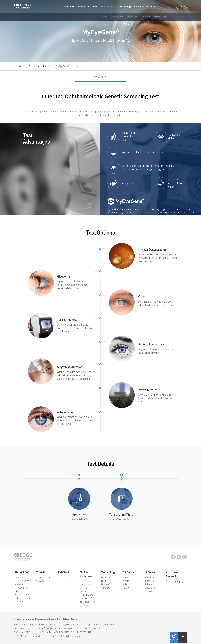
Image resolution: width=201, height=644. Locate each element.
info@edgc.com (50, 628)
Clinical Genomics (37, 66)
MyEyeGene (62, 66)
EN (180, 6)
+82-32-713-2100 (26, 628)
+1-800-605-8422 (83, 632)
